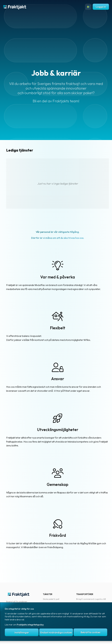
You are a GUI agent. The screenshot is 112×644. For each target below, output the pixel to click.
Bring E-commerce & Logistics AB (91, 599)
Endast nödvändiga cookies (56, 632)
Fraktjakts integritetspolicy (30, 625)
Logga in (101, 7)
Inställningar (22, 632)
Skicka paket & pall (51, 599)
